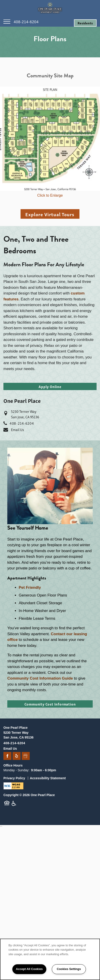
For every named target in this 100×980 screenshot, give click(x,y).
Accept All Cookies (29, 969)
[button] (85, 23)
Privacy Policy (14, 778)
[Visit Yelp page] (17, 756)
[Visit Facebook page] (7, 756)
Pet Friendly (30, 588)
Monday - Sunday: (16, 770)
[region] (50, 959)
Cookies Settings (69, 969)
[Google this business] (26, 756)
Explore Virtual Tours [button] (50, 214)
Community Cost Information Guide (40, 678)
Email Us (17, 429)
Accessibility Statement (48, 778)
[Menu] (7, 22)
